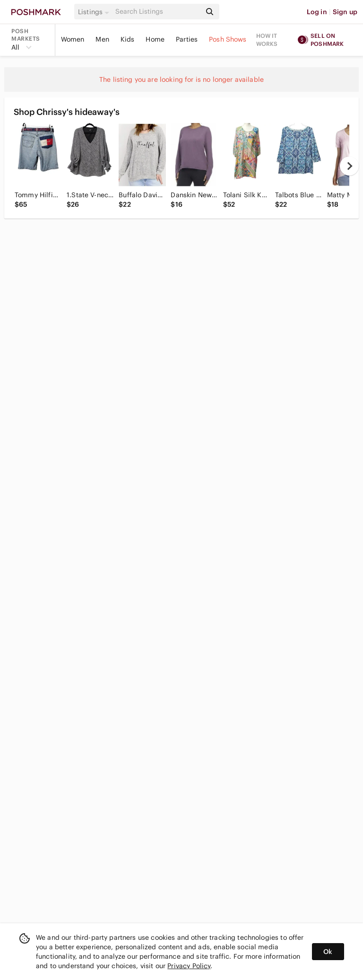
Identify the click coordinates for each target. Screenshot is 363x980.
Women (73, 39)
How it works (267, 40)
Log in (317, 12)
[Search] (157, 12)
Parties (187, 39)
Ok (328, 952)
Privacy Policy (189, 966)
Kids (128, 39)
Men (102, 39)
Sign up (345, 12)
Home (155, 39)
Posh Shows (228, 39)
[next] (349, 166)
